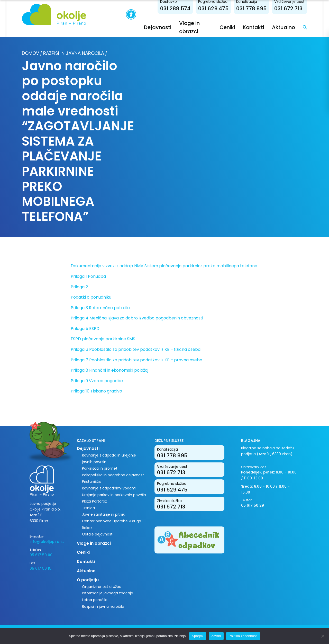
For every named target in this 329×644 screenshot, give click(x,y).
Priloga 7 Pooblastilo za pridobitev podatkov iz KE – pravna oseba (136, 360)
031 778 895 (251, 8)
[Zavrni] (323, 636)
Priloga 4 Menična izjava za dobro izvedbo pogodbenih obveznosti (137, 318)
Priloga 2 (79, 287)
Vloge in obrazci (94, 543)
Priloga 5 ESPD (85, 329)
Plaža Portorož (94, 501)
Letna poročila (95, 600)
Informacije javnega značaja (108, 593)
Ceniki (227, 27)
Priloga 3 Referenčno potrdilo (100, 308)
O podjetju (88, 580)
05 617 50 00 (41, 555)
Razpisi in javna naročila (74, 53)
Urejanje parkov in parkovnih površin (114, 495)
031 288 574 (175, 8)
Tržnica (88, 508)
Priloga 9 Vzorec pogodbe (97, 381)
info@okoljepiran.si (47, 542)
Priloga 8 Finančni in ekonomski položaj (109, 370)
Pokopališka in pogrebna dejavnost (113, 475)
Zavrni (216, 636)
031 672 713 (288, 8)
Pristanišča (92, 481)
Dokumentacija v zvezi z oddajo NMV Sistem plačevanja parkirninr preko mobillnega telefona (164, 266)
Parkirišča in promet (100, 468)
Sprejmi (198, 636)
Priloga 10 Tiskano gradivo (96, 391)
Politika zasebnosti (243, 636)
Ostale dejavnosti (98, 534)
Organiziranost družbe (102, 587)
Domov (30, 53)
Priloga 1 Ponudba (88, 276)
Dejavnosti (158, 27)
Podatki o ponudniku (91, 297)
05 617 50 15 (40, 568)
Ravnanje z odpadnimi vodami (109, 488)
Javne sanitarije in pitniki (104, 514)
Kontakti (254, 27)
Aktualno (284, 27)
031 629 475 (213, 8)
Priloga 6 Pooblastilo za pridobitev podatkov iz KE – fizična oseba (136, 349)
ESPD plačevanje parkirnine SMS (103, 339)
